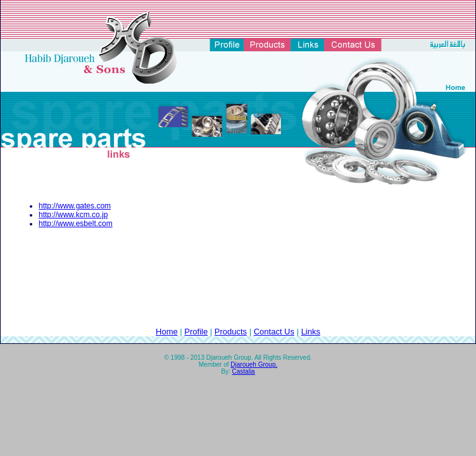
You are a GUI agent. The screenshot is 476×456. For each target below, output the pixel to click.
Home (167, 332)
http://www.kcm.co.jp (73, 215)
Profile (196, 332)
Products (231, 332)
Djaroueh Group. (254, 364)
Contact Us (274, 332)
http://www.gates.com (75, 206)
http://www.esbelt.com (76, 224)
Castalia (244, 371)
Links (311, 332)
